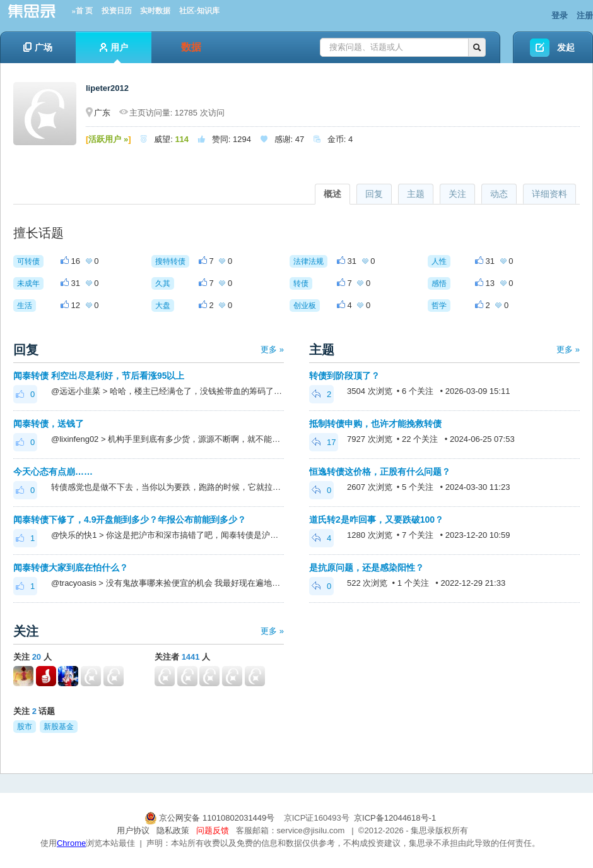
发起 (566, 47)
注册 (585, 15)
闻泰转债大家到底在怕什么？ (71, 568)
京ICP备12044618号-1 (395, 818)
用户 (114, 53)
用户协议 (133, 830)
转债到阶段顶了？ (344, 376)
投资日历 (117, 11)
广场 (38, 47)
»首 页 (82, 11)
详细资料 (549, 194)
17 (324, 442)
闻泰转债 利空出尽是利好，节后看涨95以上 (99, 376)
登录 (560, 15)
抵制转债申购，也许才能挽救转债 (375, 424)
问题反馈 (213, 830)
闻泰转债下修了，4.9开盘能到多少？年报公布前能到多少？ (130, 520)
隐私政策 (173, 830)
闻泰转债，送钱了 (49, 424)
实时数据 (155, 11)
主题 (416, 194)
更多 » (272, 349)
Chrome (71, 843)
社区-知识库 (199, 11)
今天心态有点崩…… (53, 472)
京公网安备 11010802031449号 (211, 818)
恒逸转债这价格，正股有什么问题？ (380, 472)
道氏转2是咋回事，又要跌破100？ (376, 520)
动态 (499, 194)
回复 (374, 194)
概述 (332, 194)
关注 (457, 194)
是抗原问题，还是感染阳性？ (367, 568)
